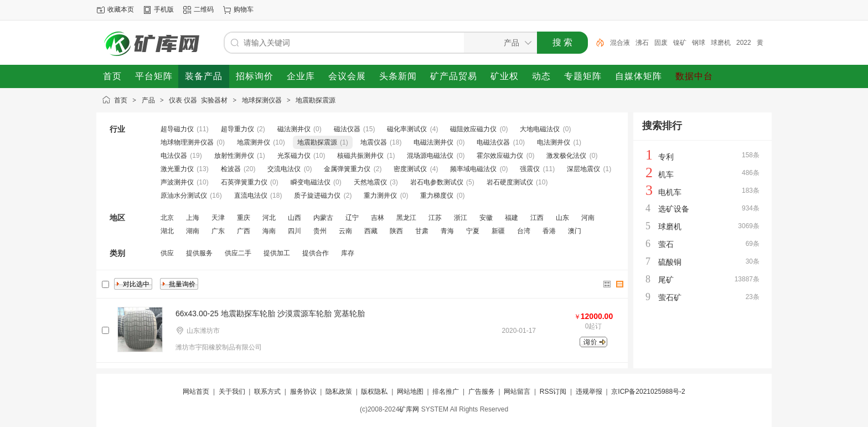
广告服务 (482, 392)
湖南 (193, 231)
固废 (661, 43)
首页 (121, 100)
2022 (744, 43)
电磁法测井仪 (433, 142)
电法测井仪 (554, 142)
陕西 (396, 231)
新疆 (498, 231)
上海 (193, 218)
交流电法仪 (284, 169)
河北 (269, 218)
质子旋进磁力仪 (317, 196)
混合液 (620, 43)
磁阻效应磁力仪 (473, 129)
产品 (148, 100)
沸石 (642, 43)
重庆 (244, 218)
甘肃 (422, 231)
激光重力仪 (177, 169)
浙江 (461, 218)
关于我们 (232, 392)
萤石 (666, 244)
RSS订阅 (553, 392)
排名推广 (446, 392)
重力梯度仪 (437, 196)
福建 (512, 218)
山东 (562, 218)
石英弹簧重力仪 (244, 182)
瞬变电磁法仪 (311, 182)
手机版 (164, 9)
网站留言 (517, 392)
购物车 (244, 9)
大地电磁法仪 (540, 129)
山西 (294, 218)
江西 (537, 218)
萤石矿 (670, 297)
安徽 (486, 218)
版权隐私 (374, 392)
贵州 (320, 231)
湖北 (167, 231)
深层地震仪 (583, 169)
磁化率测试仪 (407, 129)
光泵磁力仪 (294, 156)
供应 (167, 253)
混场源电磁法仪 (430, 156)
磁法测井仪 (294, 129)
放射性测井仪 (234, 156)
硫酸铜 (670, 262)
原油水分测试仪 (184, 196)
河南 (588, 218)
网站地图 (410, 392)
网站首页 (196, 392)
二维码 (204, 9)
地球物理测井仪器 (187, 142)
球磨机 (721, 43)
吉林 (378, 218)
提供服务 (199, 253)
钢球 (699, 43)
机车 (666, 174)
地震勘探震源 (316, 100)
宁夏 (473, 231)
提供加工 (277, 253)
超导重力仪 (237, 129)
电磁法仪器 (493, 142)
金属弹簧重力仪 (347, 169)
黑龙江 (406, 218)
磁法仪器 (347, 129)
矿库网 (409, 409)
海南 (269, 231)
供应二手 (238, 253)
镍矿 (680, 43)
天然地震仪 (370, 182)
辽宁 (352, 218)
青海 (447, 231)
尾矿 (666, 280)
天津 (218, 218)
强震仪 (530, 169)
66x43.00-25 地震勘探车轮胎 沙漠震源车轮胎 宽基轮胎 (270, 313)
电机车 (670, 192)
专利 (666, 157)
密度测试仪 (410, 169)
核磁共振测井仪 (360, 156)
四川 (294, 231)
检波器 (231, 169)
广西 (244, 231)
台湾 (524, 231)
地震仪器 (374, 142)
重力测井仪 (380, 196)
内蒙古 (323, 218)
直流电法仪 (251, 196)
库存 (348, 253)
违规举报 (589, 392)
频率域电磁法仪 (473, 169)
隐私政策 (339, 392)
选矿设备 (674, 209)
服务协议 (303, 392)
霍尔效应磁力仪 (500, 156)
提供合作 (316, 253)
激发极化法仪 (566, 156)
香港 (549, 231)
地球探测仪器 (262, 100)
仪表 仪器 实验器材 (198, 100)
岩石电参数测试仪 (437, 182)
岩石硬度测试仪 (510, 182)
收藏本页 (121, 9)
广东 (218, 231)
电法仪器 (174, 156)
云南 (345, 231)
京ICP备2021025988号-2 (648, 392)
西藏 (371, 231)
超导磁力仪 (177, 129)
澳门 (575, 231)
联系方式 (267, 392)
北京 (167, 218)
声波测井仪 (177, 182)
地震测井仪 (254, 142)
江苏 (435, 218)
